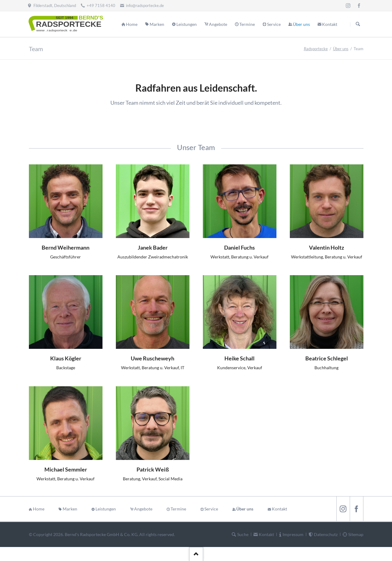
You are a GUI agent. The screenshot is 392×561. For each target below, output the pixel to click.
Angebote (143, 509)
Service (211, 509)
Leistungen (106, 509)
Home (39, 509)
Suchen (358, 24)
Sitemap (356, 534)
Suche (243, 534)
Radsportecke (316, 49)
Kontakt (279, 509)
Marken (70, 509)
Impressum (293, 534)
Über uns (341, 49)
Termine (178, 509)
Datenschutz (326, 534)
